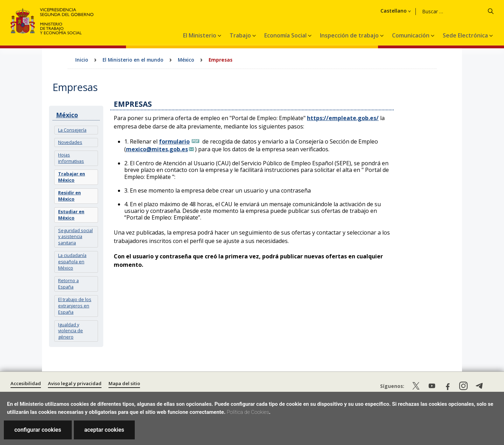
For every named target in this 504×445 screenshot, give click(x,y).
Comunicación (411, 35)
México (186, 60)
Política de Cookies (248, 412)
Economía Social (286, 35)
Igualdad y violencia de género (71, 331)
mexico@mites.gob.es (157, 149)
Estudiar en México (71, 215)
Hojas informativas (71, 158)
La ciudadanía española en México (72, 262)
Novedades (70, 142)
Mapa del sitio (124, 383)
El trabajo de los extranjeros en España (75, 306)
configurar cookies (38, 430)
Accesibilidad (26, 383)
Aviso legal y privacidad (75, 383)
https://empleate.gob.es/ (343, 118)
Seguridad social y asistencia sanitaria (75, 237)
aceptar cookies (104, 430)
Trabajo (241, 35)
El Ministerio (200, 35)
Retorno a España (68, 284)
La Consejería (72, 130)
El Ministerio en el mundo (133, 60)
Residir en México (69, 196)
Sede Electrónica (466, 35)
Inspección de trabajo (350, 35)
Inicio (82, 60)
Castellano (434, 11)
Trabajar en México (72, 177)
